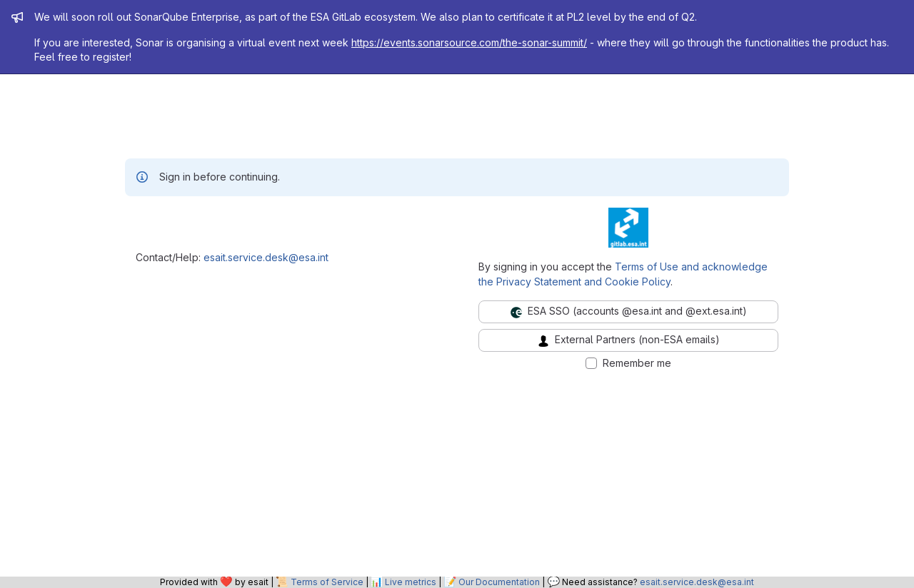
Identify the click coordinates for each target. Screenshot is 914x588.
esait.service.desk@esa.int (266, 257)
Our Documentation (499, 582)
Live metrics (411, 582)
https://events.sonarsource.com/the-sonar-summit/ (469, 42)
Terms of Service (327, 582)
